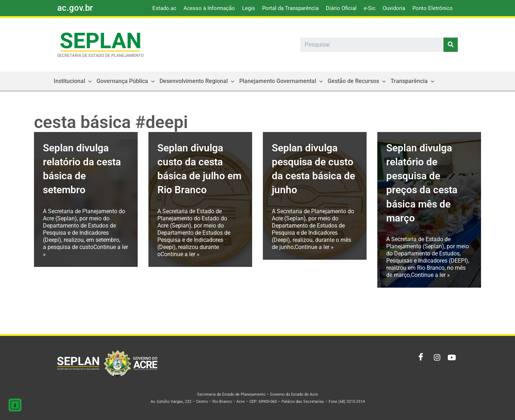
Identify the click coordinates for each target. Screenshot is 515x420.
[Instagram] (435, 358)
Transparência (413, 81)
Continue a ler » (180, 254)
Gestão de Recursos (357, 81)
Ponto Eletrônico (433, 8)
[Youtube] (451, 358)
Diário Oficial (341, 8)
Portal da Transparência (290, 8)
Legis (249, 8)
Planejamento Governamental (282, 81)
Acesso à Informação (209, 8)
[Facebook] (419, 358)
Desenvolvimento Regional (198, 81)
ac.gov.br (75, 8)
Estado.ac (164, 8)
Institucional (73, 81)
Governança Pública (126, 81)
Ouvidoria (394, 8)
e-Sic (370, 8)
